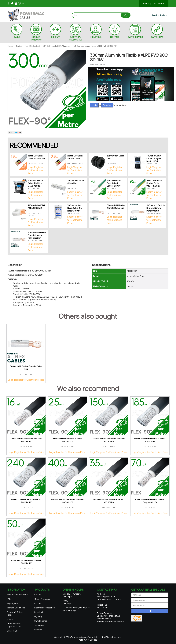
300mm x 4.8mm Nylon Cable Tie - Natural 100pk (75, 208)
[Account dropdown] (160, 15)
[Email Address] (150, 606)
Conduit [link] (38, 603)
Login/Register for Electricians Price (35, 170)
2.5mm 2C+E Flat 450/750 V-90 (75, 157)
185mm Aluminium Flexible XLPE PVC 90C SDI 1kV (150, 440)
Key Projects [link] (13, 603)
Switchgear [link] (40, 625)
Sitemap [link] (38, 630)
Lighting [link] (38, 616)
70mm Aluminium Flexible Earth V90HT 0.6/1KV (115, 183)
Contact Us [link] (12, 631)
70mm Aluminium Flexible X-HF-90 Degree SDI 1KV (150, 501)
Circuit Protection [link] (42, 599)
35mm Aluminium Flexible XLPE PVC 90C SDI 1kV (109, 501)
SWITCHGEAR (157, 37)
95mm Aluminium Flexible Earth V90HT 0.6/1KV (154, 183)
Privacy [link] (10, 619)
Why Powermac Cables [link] (17, 595)
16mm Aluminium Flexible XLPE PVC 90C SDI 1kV (26, 440)
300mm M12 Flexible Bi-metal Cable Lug (116, 207)
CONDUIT (55, 37)
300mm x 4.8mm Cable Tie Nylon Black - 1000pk (35, 183)
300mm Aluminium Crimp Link (76, 182)
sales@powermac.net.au (108, 616)
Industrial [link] (39, 612)
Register (107, 105)
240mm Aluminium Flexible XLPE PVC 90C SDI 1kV (26, 501)
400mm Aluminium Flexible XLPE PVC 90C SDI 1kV (67, 501)
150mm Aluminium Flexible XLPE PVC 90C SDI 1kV (109, 440)
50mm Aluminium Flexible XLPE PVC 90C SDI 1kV (26, 562)
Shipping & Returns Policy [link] (15, 613)
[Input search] (96, 15)
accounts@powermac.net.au (110, 621)
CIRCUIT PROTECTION (36, 38)
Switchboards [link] (41, 621)
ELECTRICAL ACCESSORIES (75, 38)
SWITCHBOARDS (135, 37)
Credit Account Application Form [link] (15, 625)
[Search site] (126, 15)
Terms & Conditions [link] (16, 608)
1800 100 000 (154, 3)
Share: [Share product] (15, 133)
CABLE (17, 37)
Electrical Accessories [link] (45, 608)
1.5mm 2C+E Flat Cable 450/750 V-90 (37, 157)
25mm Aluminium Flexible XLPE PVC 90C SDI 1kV (67, 440)
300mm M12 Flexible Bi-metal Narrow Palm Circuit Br (156, 208)
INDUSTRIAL (96, 37)
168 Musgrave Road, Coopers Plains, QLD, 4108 (109, 598)
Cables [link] (38, 595)
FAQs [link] (9, 599)
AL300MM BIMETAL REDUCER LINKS (37, 207)
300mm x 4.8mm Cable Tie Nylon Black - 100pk (154, 158)
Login (94, 105)
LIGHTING (115, 37)
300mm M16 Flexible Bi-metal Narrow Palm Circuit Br (37, 235)
